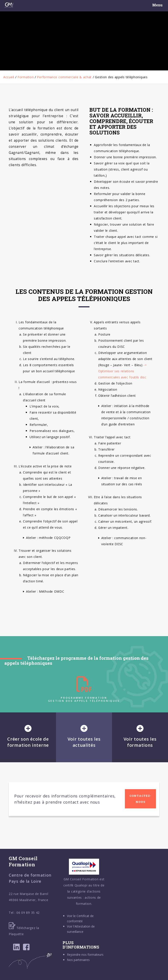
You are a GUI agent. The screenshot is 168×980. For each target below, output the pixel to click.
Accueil (9, 77)
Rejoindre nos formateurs (85, 955)
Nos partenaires (78, 960)
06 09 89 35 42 (28, 913)
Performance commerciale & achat (64, 77)
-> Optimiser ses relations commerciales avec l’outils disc (122, 371)
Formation (26, 77)
